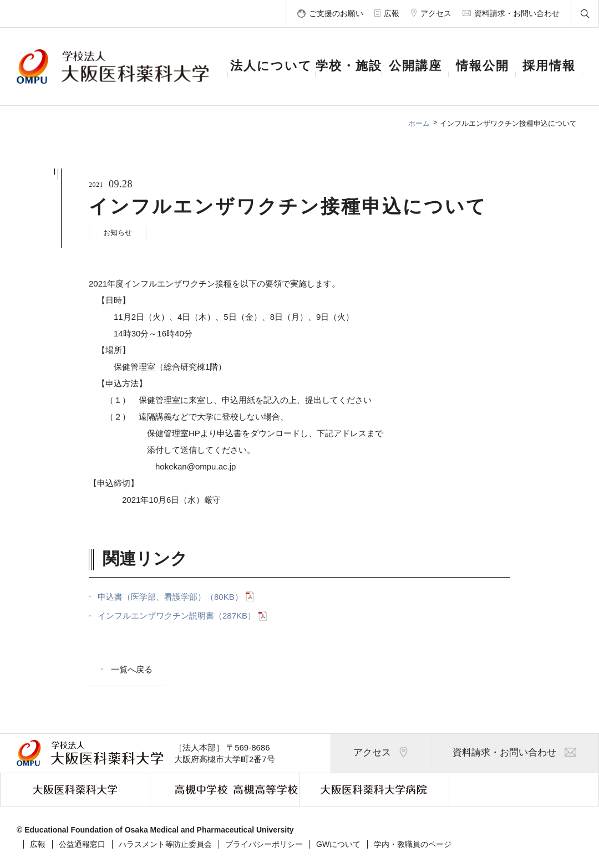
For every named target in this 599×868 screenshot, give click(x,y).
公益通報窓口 (82, 844)
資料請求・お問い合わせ (514, 753)
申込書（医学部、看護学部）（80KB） (170, 597)
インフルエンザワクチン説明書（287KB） (177, 616)
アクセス (380, 753)
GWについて (338, 844)
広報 (38, 844)
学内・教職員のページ (413, 844)
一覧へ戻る (132, 669)
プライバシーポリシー (264, 844)
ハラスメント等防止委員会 (165, 844)
